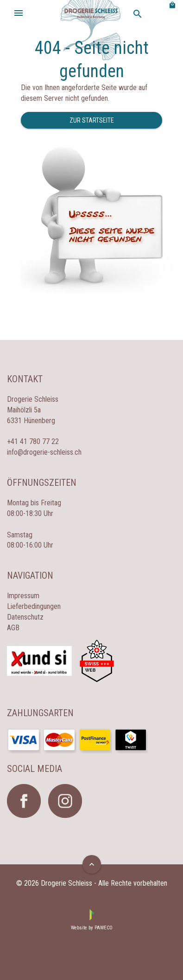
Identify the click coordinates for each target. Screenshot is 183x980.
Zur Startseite (92, 120)
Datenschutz (25, 617)
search (138, 14)
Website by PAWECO (92, 928)
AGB (13, 628)
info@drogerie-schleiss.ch (44, 452)
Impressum (23, 596)
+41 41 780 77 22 (33, 441)
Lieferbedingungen (34, 606)
